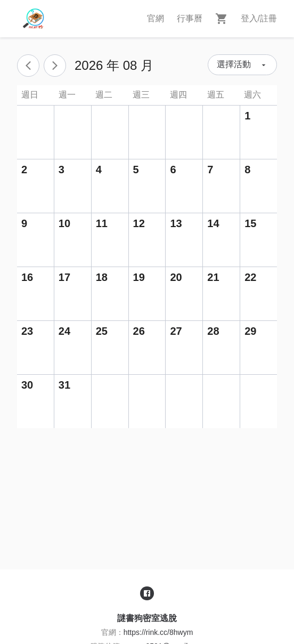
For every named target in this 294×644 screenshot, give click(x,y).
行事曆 (190, 18)
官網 (156, 18)
